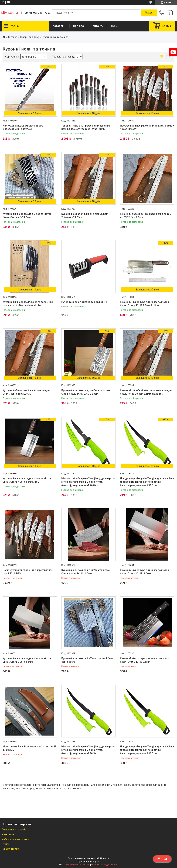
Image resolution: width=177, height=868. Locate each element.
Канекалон (8, 834)
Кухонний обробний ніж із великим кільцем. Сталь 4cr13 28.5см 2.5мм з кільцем (146, 392)
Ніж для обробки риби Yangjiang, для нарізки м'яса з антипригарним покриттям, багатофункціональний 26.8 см (88, 482)
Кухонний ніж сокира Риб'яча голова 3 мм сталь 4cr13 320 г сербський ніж (28, 304)
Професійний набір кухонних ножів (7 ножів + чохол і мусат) (147, 127)
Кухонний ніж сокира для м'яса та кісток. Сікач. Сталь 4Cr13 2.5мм (145, 660)
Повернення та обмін (14, 830)
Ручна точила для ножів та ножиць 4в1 (85, 302)
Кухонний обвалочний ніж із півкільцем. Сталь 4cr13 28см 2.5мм (27, 392)
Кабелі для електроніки (15, 839)
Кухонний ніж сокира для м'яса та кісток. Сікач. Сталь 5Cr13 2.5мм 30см (86, 392)
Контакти (97, 26)
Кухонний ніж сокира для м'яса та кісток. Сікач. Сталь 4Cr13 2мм (27, 216)
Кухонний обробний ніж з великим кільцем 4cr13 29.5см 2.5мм (146, 216)
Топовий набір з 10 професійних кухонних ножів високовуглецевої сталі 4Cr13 (86, 127)
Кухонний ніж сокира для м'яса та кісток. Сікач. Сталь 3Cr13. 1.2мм (86, 572)
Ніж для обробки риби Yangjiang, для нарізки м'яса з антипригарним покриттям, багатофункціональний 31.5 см (147, 482)
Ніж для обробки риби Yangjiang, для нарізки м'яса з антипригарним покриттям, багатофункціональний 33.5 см (147, 750)
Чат (162, 859)
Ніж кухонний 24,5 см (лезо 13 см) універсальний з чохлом (23, 127)
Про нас (78, 26)
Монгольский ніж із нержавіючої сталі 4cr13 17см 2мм (30, 748)
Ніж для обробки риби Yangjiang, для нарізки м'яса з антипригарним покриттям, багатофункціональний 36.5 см (88, 750)
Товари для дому (30, 37)
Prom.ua (105, 858)
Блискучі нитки (10, 849)
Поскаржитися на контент (77, 865)
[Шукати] (149, 13)
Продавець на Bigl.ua (89, 862)
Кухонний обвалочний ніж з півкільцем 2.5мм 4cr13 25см (85, 216)
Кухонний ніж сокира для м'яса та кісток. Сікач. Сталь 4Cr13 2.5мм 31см (27, 480)
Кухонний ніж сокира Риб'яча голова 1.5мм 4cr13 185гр (87, 660)
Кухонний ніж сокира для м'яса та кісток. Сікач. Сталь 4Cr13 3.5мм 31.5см (145, 304)
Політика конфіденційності (105, 865)
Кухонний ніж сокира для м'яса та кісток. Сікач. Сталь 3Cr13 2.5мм (27, 660)
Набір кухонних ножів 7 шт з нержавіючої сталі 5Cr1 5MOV (27, 572)
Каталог (58, 26)
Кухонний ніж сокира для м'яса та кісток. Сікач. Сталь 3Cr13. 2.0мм (145, 572)
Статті (5, 844)
